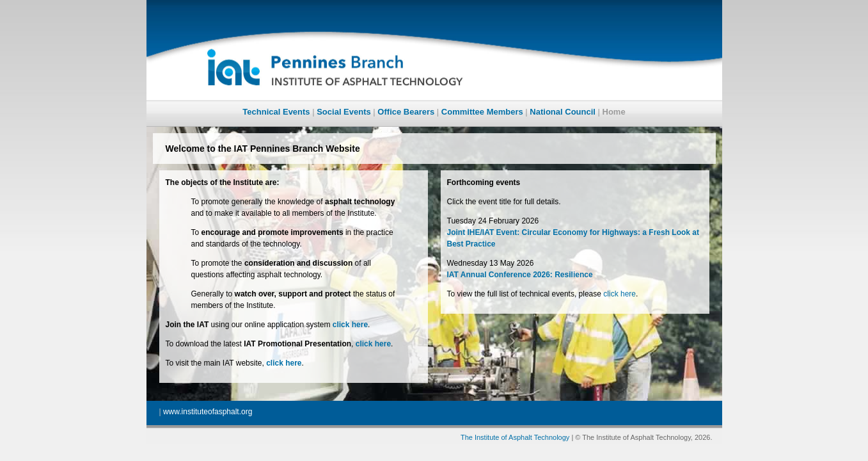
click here (619, 294)
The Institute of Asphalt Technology (515, 437)
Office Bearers (406, 112)
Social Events (344, 112)
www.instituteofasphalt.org (208, 412)
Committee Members (482, 112)
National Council (563, 112)
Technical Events (276, 112)
